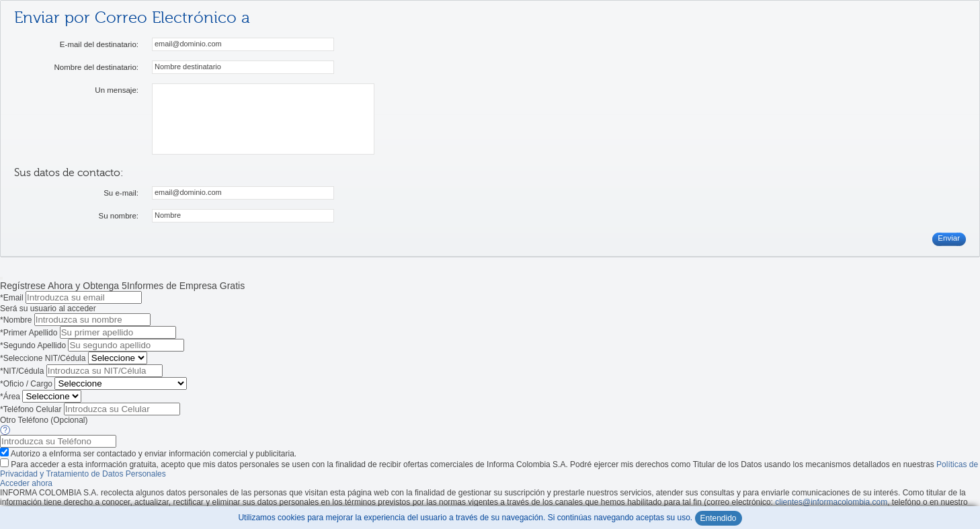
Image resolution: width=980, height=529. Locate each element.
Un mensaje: (117, 90)
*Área (10, 397)
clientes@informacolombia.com (831, 502)
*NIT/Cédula (22, 371)
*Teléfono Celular (31, 409)
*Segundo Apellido (33, 345)
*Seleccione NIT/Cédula (43, 358)
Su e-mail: (121, 193)
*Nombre (16, 320)
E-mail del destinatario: (99, 44)
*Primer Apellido (29, 333)
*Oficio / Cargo (26, 384)
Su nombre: (118, 216)
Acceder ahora (26, 483)
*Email (12, 298)
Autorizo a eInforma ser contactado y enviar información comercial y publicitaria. (154, 454)
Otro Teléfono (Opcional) (45, 420)
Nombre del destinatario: (96, 67)
